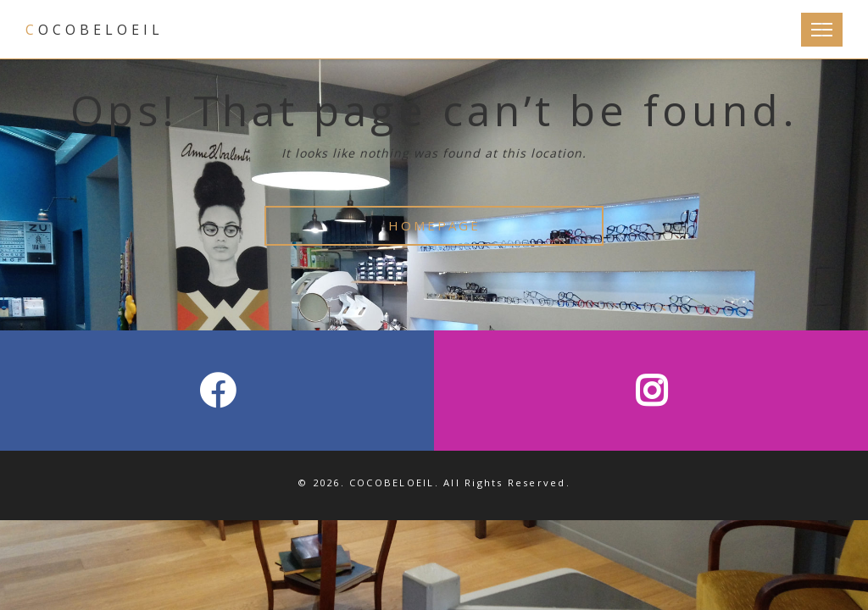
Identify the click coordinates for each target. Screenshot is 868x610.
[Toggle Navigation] (822, 30)
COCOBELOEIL (95, 30)
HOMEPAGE (434, 225)
